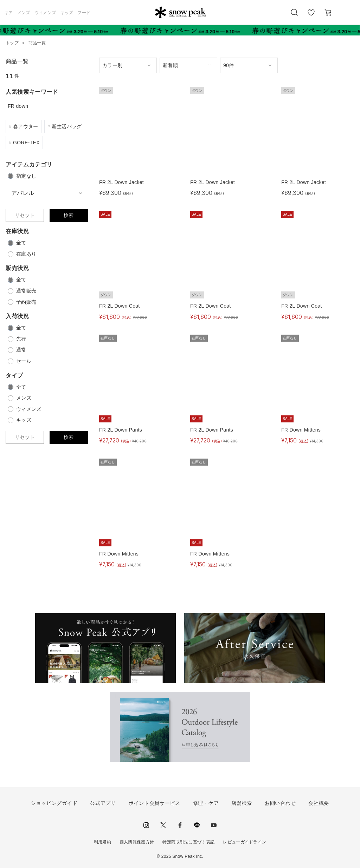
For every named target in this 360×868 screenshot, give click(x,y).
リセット (25, 215)
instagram (146, 825)
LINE (197, 825)
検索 (69, 215)
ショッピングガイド (54, 803)
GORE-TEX (26, 143)
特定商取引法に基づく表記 (188, 842)
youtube (214, 825)
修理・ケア (206, 803)
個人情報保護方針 (137, 842)
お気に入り (311, 16)
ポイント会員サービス (155, 803)
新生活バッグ (67, 126)
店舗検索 (242, 803)
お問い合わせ (280, 803)
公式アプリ (103, 803)
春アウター (26, 126)
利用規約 (102, 842)
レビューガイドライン (245, 842)
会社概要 (319, 803)
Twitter (163, 825)
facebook (180, 825)
